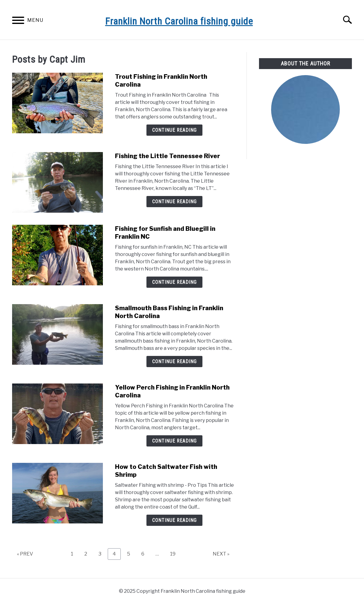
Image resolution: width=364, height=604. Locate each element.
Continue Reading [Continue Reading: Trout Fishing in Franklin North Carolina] (174, 130)
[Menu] (18, 21)
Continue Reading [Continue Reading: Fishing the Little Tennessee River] (174, 202)
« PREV (25, 554)
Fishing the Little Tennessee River (167, 156)
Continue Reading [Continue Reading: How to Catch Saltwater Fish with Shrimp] (174, 520)
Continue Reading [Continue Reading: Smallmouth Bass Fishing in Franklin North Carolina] (174, 362)
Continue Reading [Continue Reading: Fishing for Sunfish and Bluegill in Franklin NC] (174, 282)
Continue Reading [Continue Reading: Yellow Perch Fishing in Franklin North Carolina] (174, 441)
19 (175, 554)
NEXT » (221, 554)
